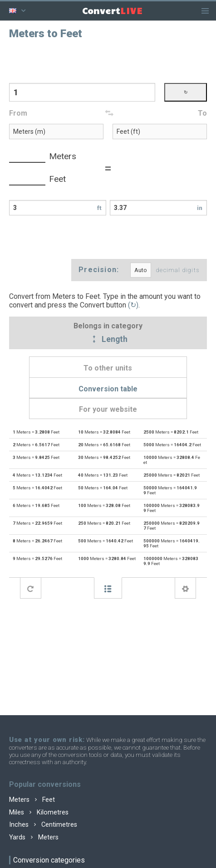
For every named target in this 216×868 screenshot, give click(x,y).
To (202, 113)
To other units (108, 368)
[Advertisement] (108, 60)
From (18, 113)
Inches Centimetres (43, 825)
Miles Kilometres (39, 812)
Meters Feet (32, 800)
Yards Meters (34, 837)
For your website (108, 409)
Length (108, 340)
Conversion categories (49, 860)
